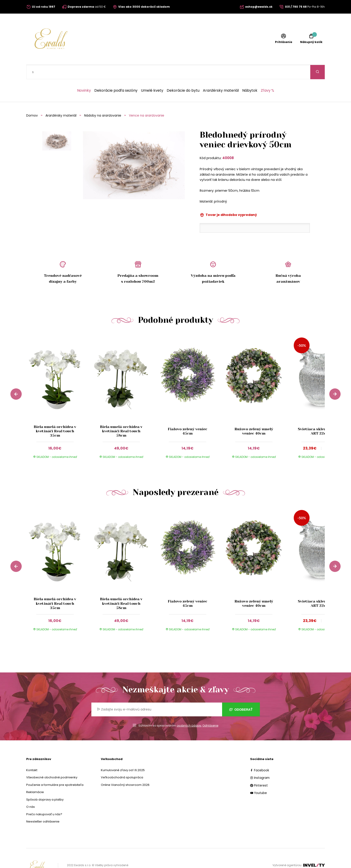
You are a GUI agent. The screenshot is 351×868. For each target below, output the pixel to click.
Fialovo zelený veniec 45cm (188, 417)
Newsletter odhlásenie (43, 807)
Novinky (84, 76)
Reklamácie (35, 778)
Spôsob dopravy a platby (45, 785)
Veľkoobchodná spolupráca (122, 763)
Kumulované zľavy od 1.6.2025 (123, 756)
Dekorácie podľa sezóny (116, 76)
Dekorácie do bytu (183, 76)
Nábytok (250, 76)
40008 (228, 144)
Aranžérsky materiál (221, 76)
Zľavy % (267, 76)
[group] (59, 386)
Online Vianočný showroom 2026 (125, 771)
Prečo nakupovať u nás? (44, 800)
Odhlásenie (210, 711)
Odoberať (241, 695)
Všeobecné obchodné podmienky (52, 763)
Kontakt (32, 756)
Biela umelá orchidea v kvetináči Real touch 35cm (55, 417)
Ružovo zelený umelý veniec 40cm (254, 417)
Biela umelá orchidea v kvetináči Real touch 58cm (121, 417)
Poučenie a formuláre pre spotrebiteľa (55, 771)
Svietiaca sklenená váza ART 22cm (320, 417)
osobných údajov (189, 711)
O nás (31, 793)
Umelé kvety (152, 76)
